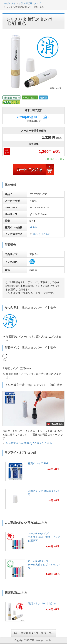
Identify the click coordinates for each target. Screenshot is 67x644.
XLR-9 (33, 227)
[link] (33, 473)
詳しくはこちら (42, 234)
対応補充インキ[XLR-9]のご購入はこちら (29, 443)
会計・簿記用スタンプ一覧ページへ (34, 633)
